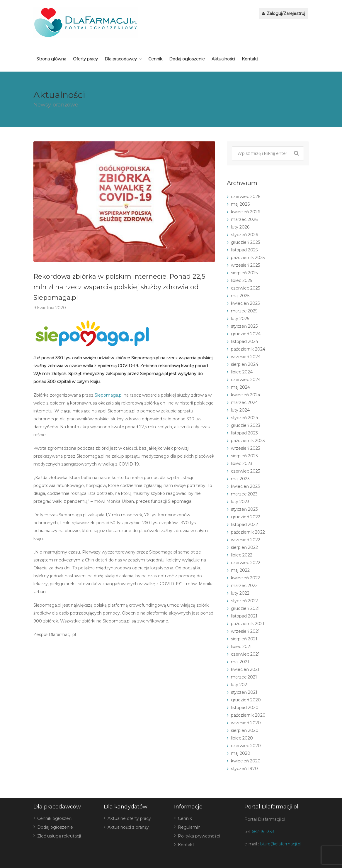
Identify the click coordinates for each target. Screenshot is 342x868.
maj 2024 (240, 387)
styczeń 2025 (244, 326)
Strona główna (51, 59)
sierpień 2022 (244, 547)
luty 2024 (240, 410)
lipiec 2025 (241, 280)
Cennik (155, 59)
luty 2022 (240, 593)
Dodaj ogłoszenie (187, 59)
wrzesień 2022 (246, 540)
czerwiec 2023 (246, 471)
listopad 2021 (244, 616)
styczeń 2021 (244, 692)
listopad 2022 (244, 524)
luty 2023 (240, 502)
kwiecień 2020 (246, 761)
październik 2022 (248, 532)
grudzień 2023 (246, 425)
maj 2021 (240, 662)
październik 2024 (248, 349)
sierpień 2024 (245, 364)
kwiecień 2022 (245, 578)
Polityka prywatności (199, 836)
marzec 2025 (244, 311)
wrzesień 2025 (245, 265)
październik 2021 (248, 624)
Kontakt (250, 59)
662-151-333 (263, 832)
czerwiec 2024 (246, 380)
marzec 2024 (244, 402)
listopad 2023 (244, 433)
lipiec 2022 (242, 555)
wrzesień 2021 (245, 631)
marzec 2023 (244, 494)
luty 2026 (240, 227)
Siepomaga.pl (109, 395)
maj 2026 (240, 204)
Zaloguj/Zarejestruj (284, 13)
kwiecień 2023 (245, 486)
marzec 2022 (244, 586)
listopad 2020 (245, 708)
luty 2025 (240, 319)
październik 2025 (248, 258)
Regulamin (189, 827)
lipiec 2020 (242, 738)
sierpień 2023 (244, 456)
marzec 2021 (244, 677)
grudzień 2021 (245, 608)
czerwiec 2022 (246, 563)
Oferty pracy (85, 59)
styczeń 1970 (244, 769)
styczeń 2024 (245, 418)
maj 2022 (240, 570)
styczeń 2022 (244, 601)
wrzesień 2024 (246, 357)
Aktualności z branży (128, 827)
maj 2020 (241, 753)
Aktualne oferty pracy (129, 818)
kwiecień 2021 (245, 669)
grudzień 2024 (246, 334)
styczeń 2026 (244, 235)
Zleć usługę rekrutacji (59, 836)
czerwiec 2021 (245, 654)
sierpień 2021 (244, 639)
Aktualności (223, 59)
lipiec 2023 (242, 463)
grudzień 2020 (246, 700)
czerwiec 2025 (245, 288)
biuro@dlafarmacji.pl (281, 844)
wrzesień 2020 (246, 723)
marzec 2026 (244, 219)
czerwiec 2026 (246, 197)
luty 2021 (240, 685)
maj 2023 (240, 479)
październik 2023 (248, 441)
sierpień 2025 (244, 273)
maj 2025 (240, 296)
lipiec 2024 (242, 372)
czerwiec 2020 (246, 746)
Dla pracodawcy (121, 59)
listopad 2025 (244, 250)
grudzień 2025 (245, 242)
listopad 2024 (245, 341)
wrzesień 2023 (246, 448)
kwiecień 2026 (245, 212)
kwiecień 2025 (245, 303)
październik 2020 (248, 715)
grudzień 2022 (246, 517)
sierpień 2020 (245, 730)
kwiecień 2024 (246, 395)
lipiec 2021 (241, 647)
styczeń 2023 (244, 509)
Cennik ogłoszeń (54, 818)
